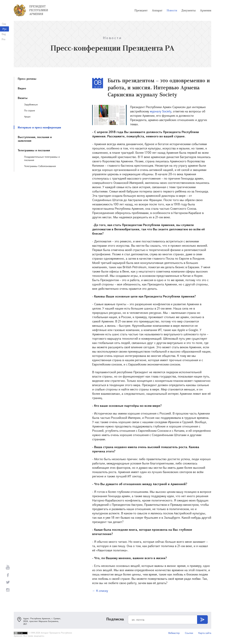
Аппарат (157, 10)
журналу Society (160, 111)
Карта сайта (205, 633)
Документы (189, 10)
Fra (4, 39)
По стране (30, 110)
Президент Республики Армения (39, 10)
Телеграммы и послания (34, 150)
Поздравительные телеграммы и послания (42, 158)
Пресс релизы (27, 79)
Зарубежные (31, 104)
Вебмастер (174, 633)
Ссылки (189, 633)
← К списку (100, 591)
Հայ (4, 24)
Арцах (27, 116)
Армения (206, 10)
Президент (141, 10)
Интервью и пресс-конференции (39, 127)
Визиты (23, 98)
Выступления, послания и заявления (35, 139)
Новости (172, 10)
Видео (22, 88)
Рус (5, 29)
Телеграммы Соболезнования (40, 166)
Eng (4, 34)
